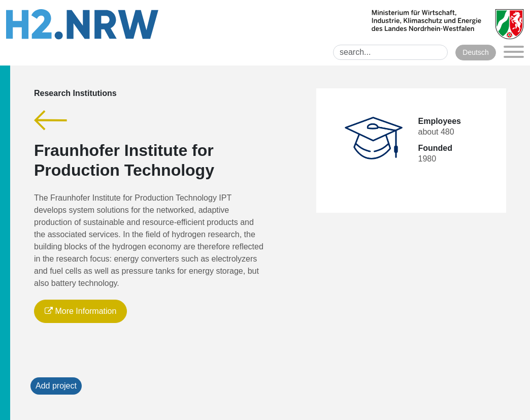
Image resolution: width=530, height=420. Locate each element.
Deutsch (475, 52)
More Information (80, 311)
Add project (56, 386)
